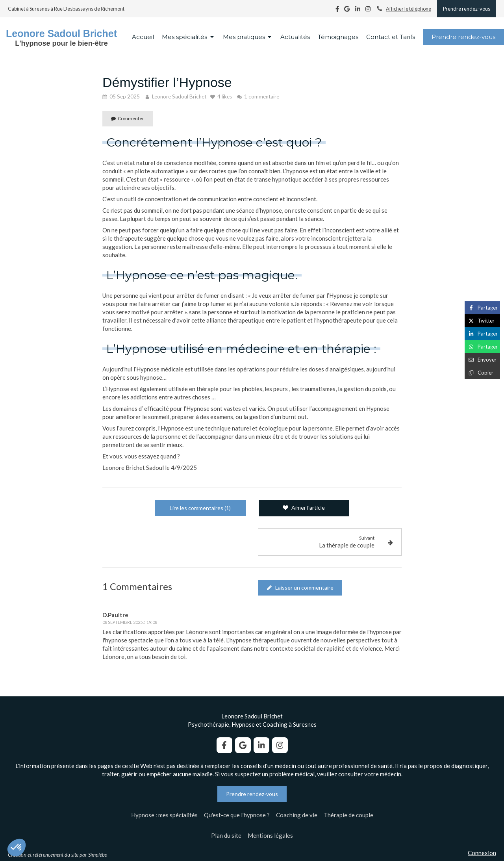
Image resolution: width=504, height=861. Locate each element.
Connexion (482, 853)
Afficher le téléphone (409, 9)
